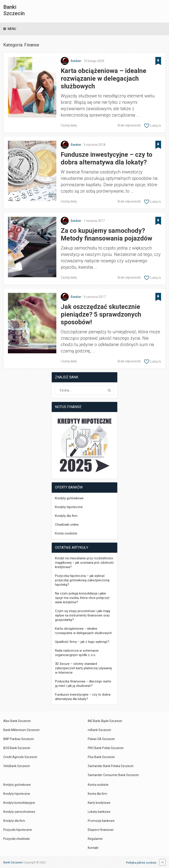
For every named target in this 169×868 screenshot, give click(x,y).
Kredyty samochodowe (19, 812)
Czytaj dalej (69, 125)
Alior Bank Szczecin (17, 721)
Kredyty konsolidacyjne (19, 803)
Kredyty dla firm (66, 516)
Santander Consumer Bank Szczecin (113, 775)
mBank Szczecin (99, 730)
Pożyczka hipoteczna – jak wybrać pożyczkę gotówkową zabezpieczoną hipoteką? (82, 580)
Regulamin (95, 839)
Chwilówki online (67, 525)
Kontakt (93, 848)
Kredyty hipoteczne (69, 507)
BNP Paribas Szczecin (19, 739)
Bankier (76, 61)
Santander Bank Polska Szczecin (111, 766)
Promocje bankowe (101, 821)
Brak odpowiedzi (129, 125)
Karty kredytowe (99, 803)
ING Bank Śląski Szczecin (105, 721)
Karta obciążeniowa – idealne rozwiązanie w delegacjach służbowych (104, 78)
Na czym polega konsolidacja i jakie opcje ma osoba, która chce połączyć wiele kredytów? (82, 598)
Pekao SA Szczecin (101, 739)
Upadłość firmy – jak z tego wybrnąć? (82, 642)
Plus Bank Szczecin (101, 757)
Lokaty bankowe (99, 812)
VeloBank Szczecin (17, 766)
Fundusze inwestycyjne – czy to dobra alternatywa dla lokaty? (107, 158)
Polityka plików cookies (141, 863)
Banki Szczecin (14, 10)
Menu (12, 29)
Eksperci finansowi (101, 830)
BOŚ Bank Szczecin (17, 748)
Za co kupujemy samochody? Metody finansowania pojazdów (107, 234)
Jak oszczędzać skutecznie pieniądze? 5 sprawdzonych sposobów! (101, 314)
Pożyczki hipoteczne (18, 830)
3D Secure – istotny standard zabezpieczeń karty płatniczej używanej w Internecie (83, 668)
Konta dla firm (97, 794)
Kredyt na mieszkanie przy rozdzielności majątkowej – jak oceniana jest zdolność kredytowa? (84, 563)
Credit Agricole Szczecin (20, 757)
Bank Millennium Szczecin (21, 730)
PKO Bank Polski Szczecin (106, 748)
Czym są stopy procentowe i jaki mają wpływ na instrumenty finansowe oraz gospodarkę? (83, 615)
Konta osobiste (66, 533)
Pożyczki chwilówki (17, 839)
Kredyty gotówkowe (69, 498)
